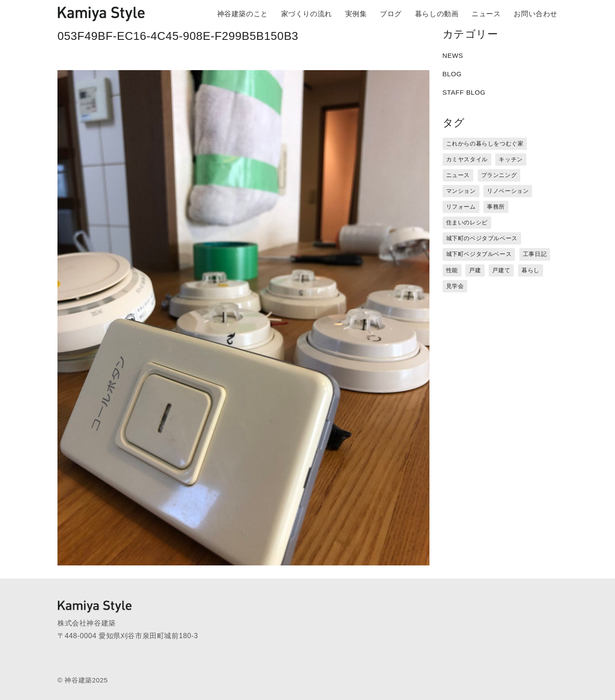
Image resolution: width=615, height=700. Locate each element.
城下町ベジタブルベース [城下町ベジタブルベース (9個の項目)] (479, 254)
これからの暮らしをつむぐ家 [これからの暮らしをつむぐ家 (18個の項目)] (485, 144)
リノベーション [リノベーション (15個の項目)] (508, 191)
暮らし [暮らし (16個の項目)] (531, 270)
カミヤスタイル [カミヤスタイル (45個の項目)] (467, 159)
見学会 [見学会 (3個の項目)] (455, 286)
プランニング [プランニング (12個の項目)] (499, 175)
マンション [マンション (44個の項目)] (461, 191)
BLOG (452, 74)
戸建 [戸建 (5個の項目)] (475, 270)
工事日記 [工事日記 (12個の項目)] (535, 254)
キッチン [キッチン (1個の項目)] (511, 159)
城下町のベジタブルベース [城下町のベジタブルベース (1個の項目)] (482, 238)
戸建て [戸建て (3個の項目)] (501, 270)
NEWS (453, 55)
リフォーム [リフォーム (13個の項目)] (461, 207)
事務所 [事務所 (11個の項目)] (496, 207)
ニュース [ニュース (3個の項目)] (458, 175)
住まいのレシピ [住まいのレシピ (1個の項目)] (467, 222)
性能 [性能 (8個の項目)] (452, 270)
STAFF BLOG (464, 92)
